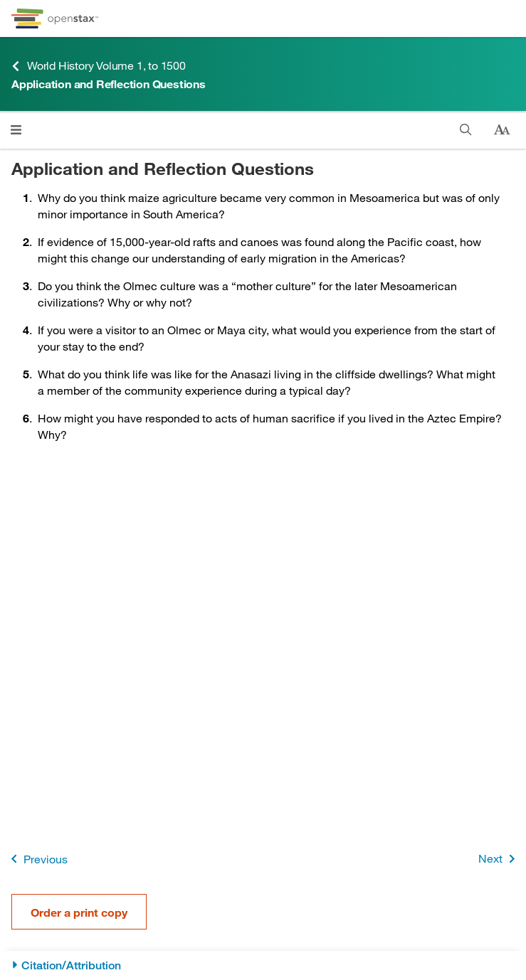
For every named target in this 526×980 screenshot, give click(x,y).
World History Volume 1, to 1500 (99, 66)
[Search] (466, 130)
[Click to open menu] (16, 130)
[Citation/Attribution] (263, 965)
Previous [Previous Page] (37, 859)
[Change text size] (502, 130)
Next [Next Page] (499, 859)
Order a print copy (79, 912)
